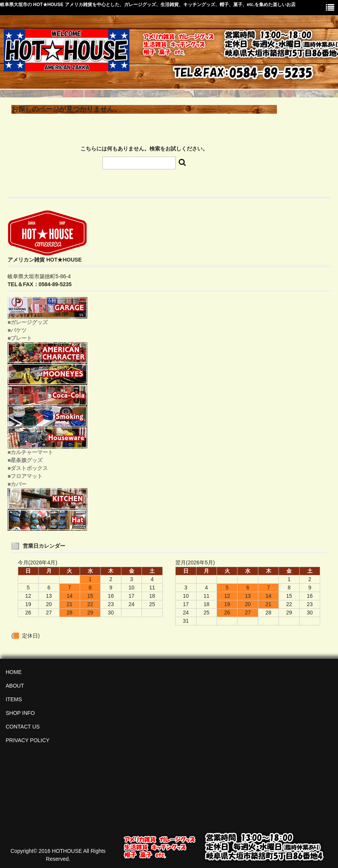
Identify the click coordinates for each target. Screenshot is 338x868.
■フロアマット (25, 476)
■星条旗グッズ (25, 460)
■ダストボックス (28, 468)
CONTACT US (23, 727)
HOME (14, 672)
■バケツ (17, 330)
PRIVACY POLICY (28, 740)
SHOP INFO (20, 713)
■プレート (20, 338)
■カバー (17, 484)
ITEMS (14, 699)
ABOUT (15, 686)
